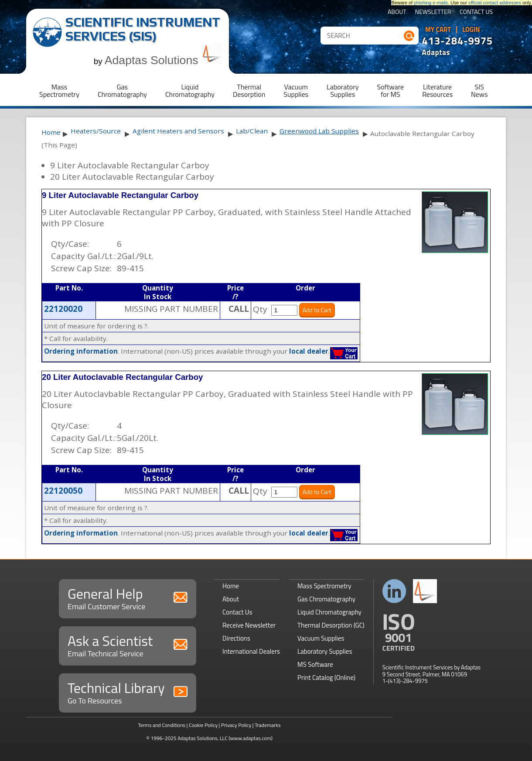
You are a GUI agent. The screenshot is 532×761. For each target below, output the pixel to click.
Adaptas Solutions (164, 60)
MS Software (315, 664)
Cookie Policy (203, 725)
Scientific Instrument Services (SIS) (143, 29)
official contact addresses (495, 3)
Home (51, 132)
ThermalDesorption (249, 90)
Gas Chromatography (326, 599)
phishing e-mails (431, 3)
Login (471, 30)
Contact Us (476, 12)
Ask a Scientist (128, 645)
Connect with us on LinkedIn (394, 591)
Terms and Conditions (162, 725)
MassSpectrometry (59, 90)
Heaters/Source (96, 131)
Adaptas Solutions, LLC (203, 738)
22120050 (63, 491)
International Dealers (251, 651)
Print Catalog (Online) (326, 677)
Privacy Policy (236, 725)
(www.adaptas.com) (251, 738)
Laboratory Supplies (325, 651)
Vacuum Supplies (321, 638)
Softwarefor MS (391, 90)
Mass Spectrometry (324, 586)
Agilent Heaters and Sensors (178, 131)
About (397, 12)
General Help (128, 598)
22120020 (63, 309)
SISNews (479, 90)
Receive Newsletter (249, 625)
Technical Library (128, 692)
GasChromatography (122, 90)
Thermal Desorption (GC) (331, 625)
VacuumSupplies (296, 90)
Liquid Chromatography (329, 612)
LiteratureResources (437, 90)
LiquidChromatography (190, 90)
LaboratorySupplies (343, 90)
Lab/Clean (252, 131)
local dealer (309, 351)
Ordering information (81, 351)
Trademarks (268, 725)
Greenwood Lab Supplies (319, 131)
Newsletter (433, 12)
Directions (236, 638)
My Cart (438, 30)
